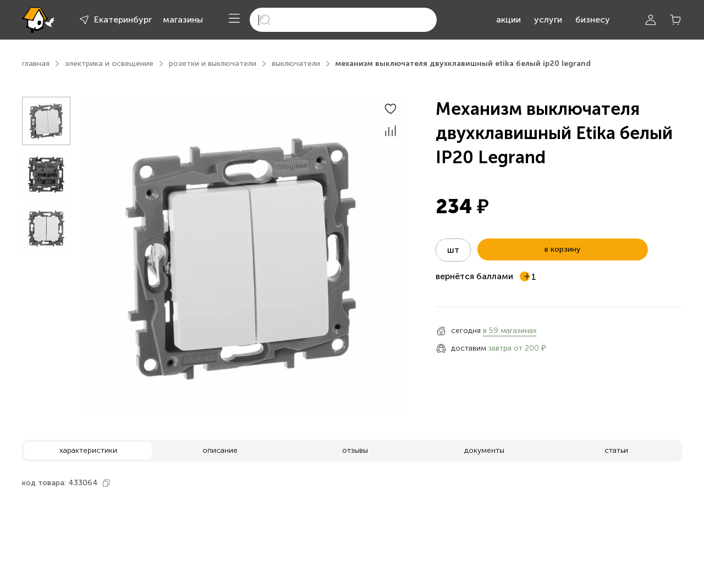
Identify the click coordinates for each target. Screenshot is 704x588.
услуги (548, 20)
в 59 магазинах (510, 331)
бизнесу (593, 20)
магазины (183, 20)
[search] (343, 20)
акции (508, 20)
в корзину (562, 249)
